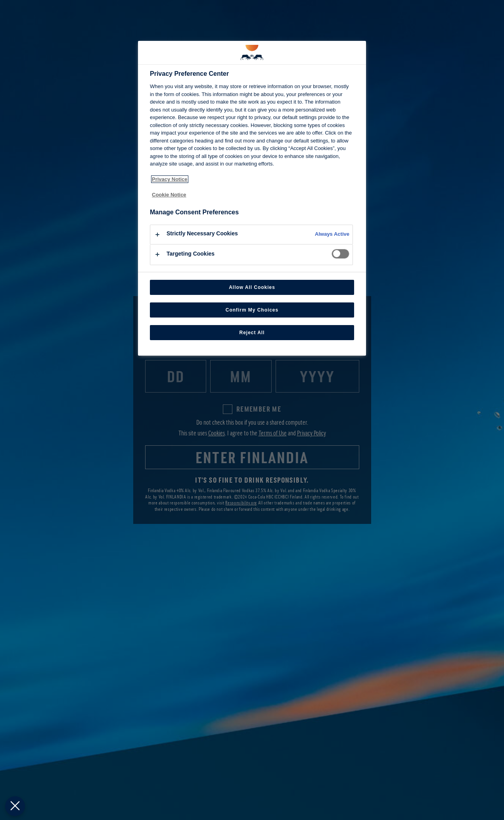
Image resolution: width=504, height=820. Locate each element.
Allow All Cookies (252, 287)
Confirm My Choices (252, 310)
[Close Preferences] (14, 806)
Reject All (252, 333)
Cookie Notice (169, 195)
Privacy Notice (170, 179)
